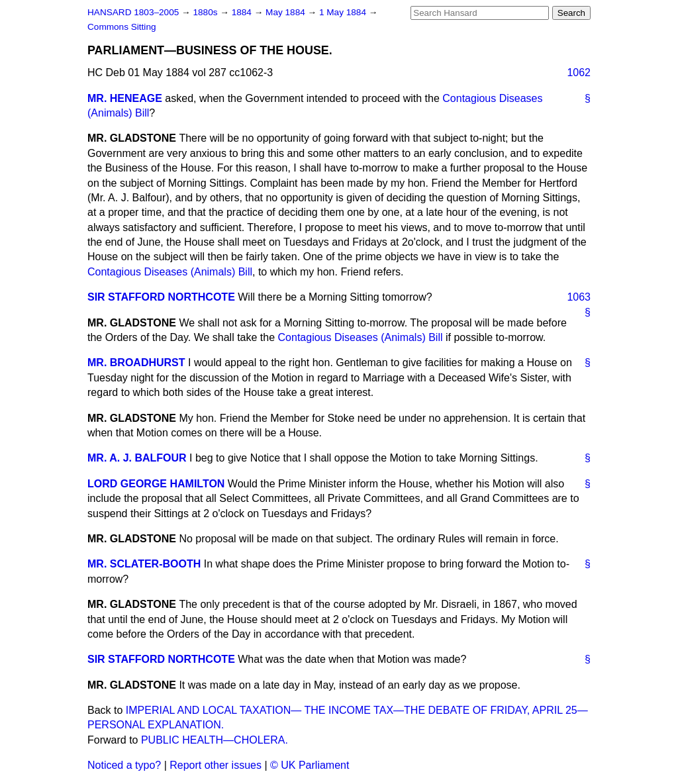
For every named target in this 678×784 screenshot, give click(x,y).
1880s (206, 12)
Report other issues (216, 765)
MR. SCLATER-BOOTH (144, 564)
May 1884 (286, 12)
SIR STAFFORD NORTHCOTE (161, 297)
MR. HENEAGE (125, 98)
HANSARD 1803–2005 (133, 12)
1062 (579, 73)
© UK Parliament (310, 765)
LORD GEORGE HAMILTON (156, 484)
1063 (579, 297)
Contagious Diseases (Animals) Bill (170, 272)
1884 (243, 12)
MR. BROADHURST (136, 363)
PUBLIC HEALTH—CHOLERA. (215, 740)
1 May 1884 (344, 12)
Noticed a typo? (124, 765)
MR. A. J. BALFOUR (137, 458)
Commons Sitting (122, 27)
